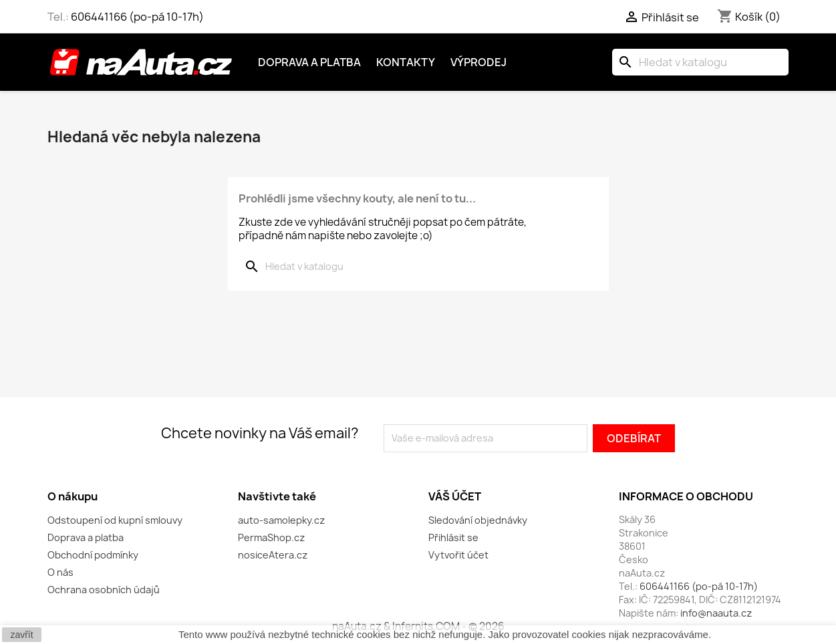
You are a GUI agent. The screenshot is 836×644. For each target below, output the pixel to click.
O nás (60, 572)
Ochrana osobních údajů (104, 590)
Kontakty (406, 62)
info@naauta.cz (716, 613)
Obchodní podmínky (93, 555)
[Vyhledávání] (700, 62)
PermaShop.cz (271, 537)
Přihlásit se (453, 537)
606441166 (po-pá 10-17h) (137, 17)
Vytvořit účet (458, 555)
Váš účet (455, 496)
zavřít (21, 635)
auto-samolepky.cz (281, 520)
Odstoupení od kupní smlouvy (115, 520)
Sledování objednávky (478, 520)
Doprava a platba (309, 62)
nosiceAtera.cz (273, 555)
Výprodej (478, 62)
